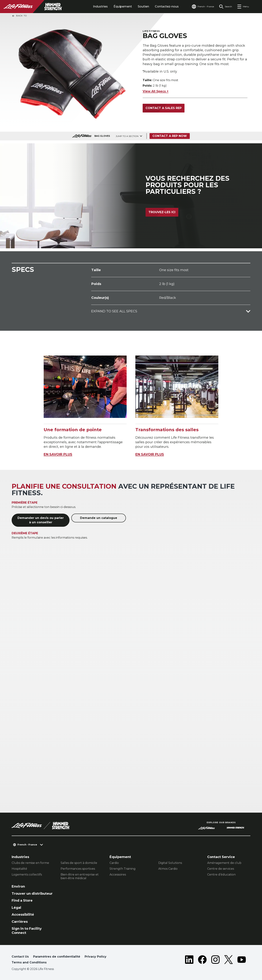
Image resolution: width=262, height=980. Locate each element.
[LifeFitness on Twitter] (229, 960)
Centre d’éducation (221, 875)
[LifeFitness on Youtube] (242, 960)
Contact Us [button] (20, 957)
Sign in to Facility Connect (27, 931)
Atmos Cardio (168, 869)
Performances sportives (78, 869)
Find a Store (22, 901)
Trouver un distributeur (32, 894)
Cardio (114, 863)
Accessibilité (23, 915)
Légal (16, 908)
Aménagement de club (224, 863)
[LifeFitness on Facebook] (202, 960)
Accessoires (118, 875)
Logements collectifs (27, 875)
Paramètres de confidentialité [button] (57, 957)
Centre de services (221, 869)
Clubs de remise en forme (30, 863)
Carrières (20, 922)
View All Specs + (156, 91)
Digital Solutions (170, 863)
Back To (19, 16)
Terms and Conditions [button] (29, 962)
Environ (18, 886)
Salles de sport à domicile (79, 863)
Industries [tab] (100, 6)
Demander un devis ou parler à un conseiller (41, 520)
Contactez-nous (167, 6)
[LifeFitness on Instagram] (215, 960)
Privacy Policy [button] (96, 957)
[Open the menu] (243, 7)
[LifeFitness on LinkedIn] (189, 960)
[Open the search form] (226, 7)
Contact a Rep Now (170, 136)
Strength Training (123, 869)
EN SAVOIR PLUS (58, 454)
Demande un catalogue (99, 518)
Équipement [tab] (123, 6)
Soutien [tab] (143, 6)
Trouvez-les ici (162, 212)
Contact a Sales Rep (164, 108)
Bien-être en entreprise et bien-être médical (80, 876)
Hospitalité (19, 869)
